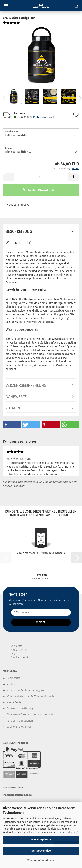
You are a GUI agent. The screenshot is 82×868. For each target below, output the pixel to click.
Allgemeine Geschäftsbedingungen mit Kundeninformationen (30, 718)
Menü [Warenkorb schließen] (6, 6)
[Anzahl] (41, 177)
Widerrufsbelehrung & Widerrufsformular (31, 696)
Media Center (15, 702)
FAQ (13, 654)
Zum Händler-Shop (21, 657)
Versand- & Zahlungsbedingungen (27, 690)
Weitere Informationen (41, 860)
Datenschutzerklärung (65, 832)
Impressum (13, 678)
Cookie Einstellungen (19, 727)
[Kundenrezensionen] (11, 25)
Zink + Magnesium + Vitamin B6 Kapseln (41, 553)
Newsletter (17, 646)
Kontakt (11, 684)
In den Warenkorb (37, 190)
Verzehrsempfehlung (26, 385)
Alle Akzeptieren (41, 840)
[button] (8, 177)
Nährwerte (16, 397)
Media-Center (19, 650)
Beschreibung (19, 231)
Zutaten (13, 408)
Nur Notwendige (41, 851)
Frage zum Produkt (18, 205)
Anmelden (19, 486)
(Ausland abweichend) (44, 117)
